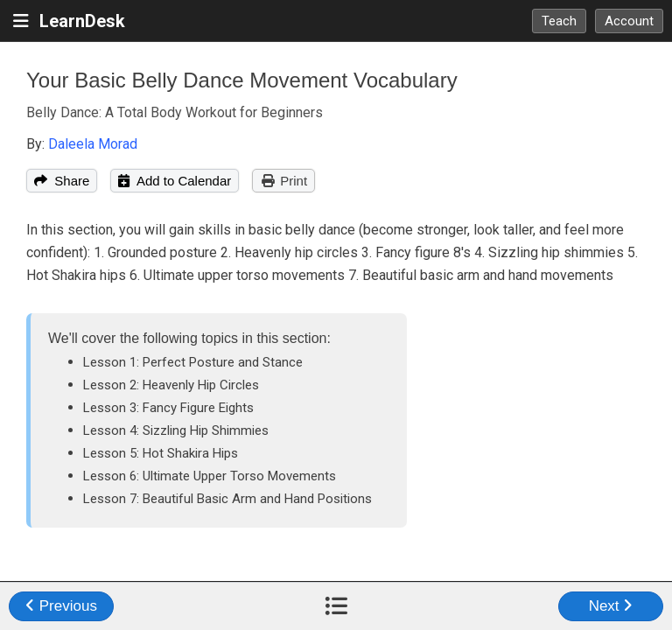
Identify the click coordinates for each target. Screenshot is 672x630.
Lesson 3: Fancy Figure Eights (168, 408)
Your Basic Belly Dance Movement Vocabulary (242, 80)
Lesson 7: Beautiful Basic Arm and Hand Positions (227, 499)
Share (62, 181)
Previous (61, 606)
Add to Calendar (175, 181)
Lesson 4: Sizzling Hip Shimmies (176, 430)
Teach (559, 21)
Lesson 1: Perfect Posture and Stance (193, 362)
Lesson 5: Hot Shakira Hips (161, 453)
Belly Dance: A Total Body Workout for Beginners (175, 112)
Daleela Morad (93, 144)
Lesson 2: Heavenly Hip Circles (171, 385)
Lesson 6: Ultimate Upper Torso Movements (210, 476)
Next (611, 606)
